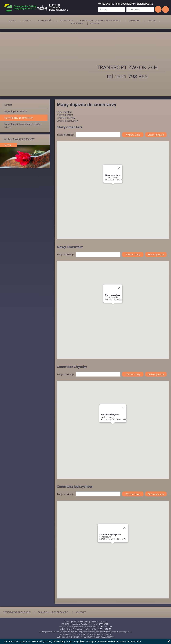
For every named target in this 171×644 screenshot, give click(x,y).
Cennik (152, 20)
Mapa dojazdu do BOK (16, 111)
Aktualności (46, 20)
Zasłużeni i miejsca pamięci (53, 612)
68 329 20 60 (105, 629)
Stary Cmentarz (64, 112)
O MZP (12, 20)
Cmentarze (67, 20)
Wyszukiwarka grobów (17, 612)
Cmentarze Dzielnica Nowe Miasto (101, 20)
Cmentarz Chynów (66, 118)
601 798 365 (133, 76)
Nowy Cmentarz (65, 115)
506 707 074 (104, 624)
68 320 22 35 (106, 627)
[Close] (119, 168)
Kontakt (95, 23)
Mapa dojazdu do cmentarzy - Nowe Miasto (22, 126)
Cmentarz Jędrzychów (68, 121)
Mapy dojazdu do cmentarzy (18, 118)
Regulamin (77, 23)
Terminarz (134, 20)
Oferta (27, 20)
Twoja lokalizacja (65, 135)
